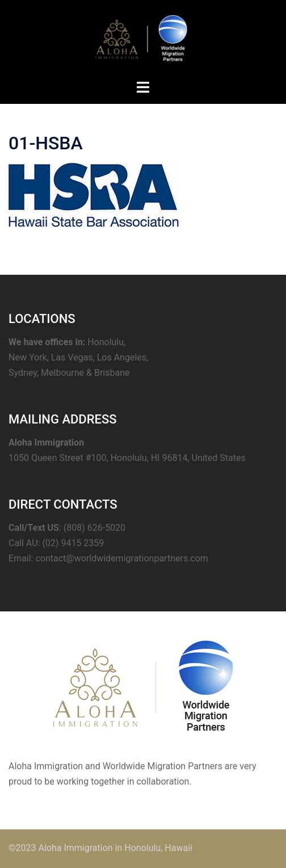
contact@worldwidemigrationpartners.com (121, 558)
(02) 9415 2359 (73, 543)
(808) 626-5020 (94, 528)
